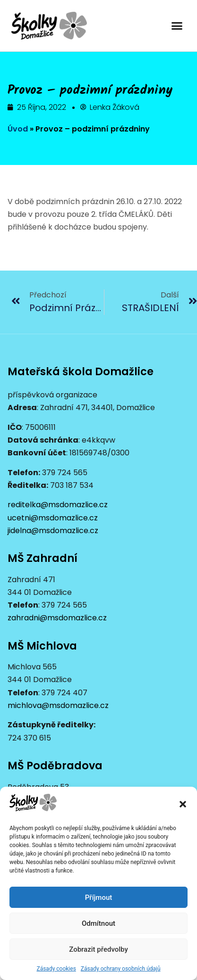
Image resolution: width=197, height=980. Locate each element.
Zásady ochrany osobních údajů (121, 969)
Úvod (18, 129)
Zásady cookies (56, 969)
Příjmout (98, 898)
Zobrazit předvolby (98, 949)
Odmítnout (98, 923)
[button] (183, 804)
